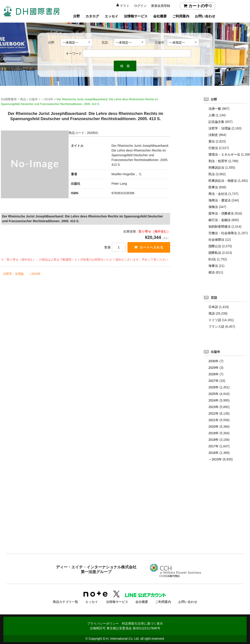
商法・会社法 (218, 194)
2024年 (214, 400)
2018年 (214, 440)
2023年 (214, 407)
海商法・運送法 (220, 200)
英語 (212, 313)
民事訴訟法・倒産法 (223, 181)
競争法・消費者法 (221, 213)
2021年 (214, 420)
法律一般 (215, 109)
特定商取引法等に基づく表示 (142, 623)
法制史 (213, 135)
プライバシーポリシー (103, 623)
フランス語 (216, 327)
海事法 (213, 266)
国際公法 (215, 246)
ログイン (140, 6)
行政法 (213, 148)
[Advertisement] (125, 517)
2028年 (214, 374)
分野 (76, 16)
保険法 (213, 207)
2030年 (214, 361)
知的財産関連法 (220, 226)
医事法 (213, 187)
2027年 (214, 381)
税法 (212, 272)
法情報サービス (136, 16)
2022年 (214, 413)
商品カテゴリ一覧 (65, 601)
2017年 (214, 446)
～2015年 (34, 274)
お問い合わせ (205, 16)
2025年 (214, 394)
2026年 (214, 387)
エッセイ (111, 16)
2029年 (214, 368)
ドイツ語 (215, 320)
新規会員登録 (161, 6)
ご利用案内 (181, 16)
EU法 (212, 259)
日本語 (213, 307)
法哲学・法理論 (13, 274)
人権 (212, 115)
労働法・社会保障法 (223, 233)
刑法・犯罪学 (218, 161)
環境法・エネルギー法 (224, 154)
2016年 (214, 453)
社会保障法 (216, 240)
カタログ (92, 16)
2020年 (214, 427)
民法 (212, 174)
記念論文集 (216, 122)
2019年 (214, 433)
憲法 (212, 141)
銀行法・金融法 (220, 220)
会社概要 (160, 16)
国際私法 (215, 253)
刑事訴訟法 (216, 168)
